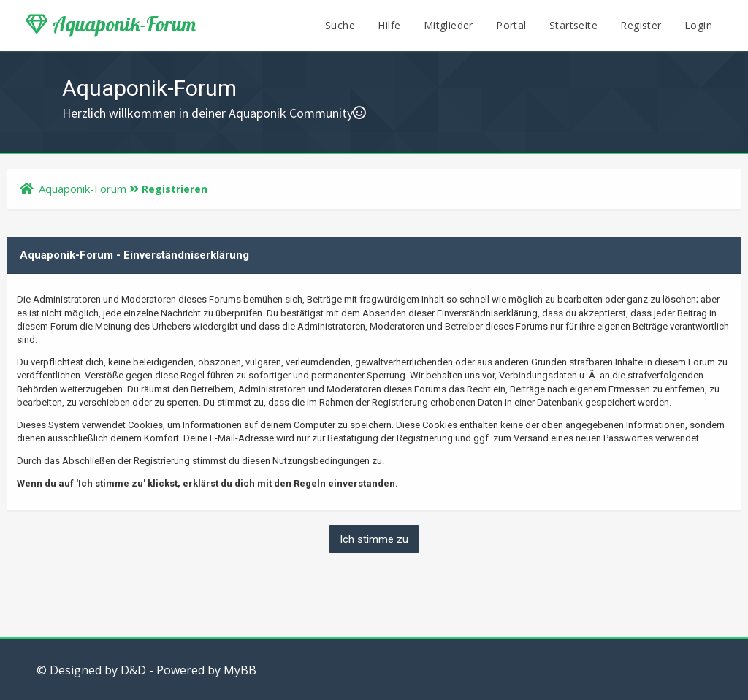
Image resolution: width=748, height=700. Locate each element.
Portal (511, 25)
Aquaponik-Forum (111, 24)
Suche (340, 25)
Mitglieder (449, 25)
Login (698, 25)
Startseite (573, 25)
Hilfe (389, 25)
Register (641, 25)
